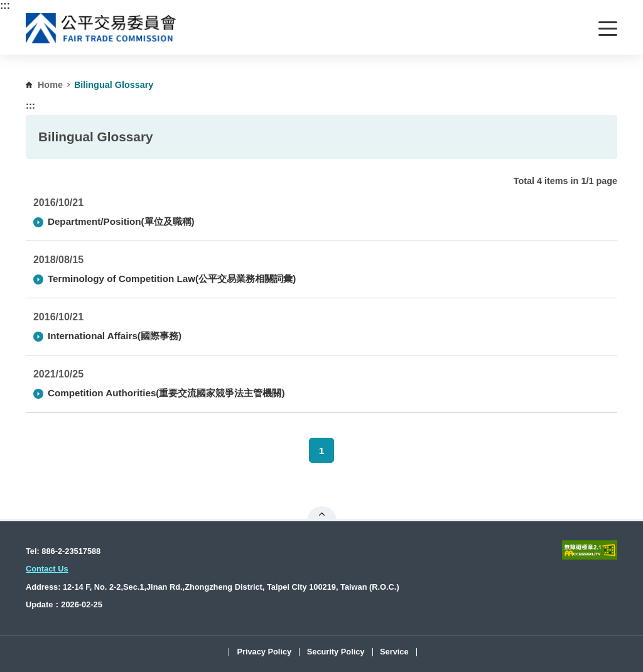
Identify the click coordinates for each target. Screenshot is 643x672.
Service (394, 652)
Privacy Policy (264, 652)
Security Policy (336, 652)
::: (5, 5)
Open (322, 514)
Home (50, 85)
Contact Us (47, 569)
